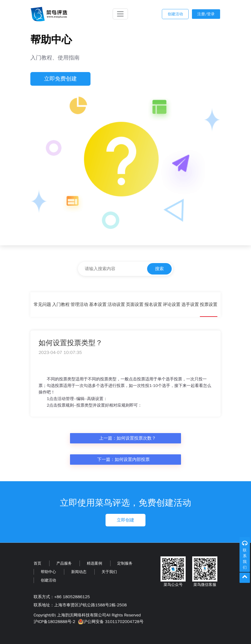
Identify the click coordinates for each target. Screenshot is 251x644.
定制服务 (125, 563)
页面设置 (135, 305)
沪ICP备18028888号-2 (54, 622)
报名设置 (153, 305)
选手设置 (190, 305)
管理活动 (79, 305)
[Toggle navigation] (120, 14)
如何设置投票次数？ (136, 438)
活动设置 (116, 305)
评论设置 (172, 305)
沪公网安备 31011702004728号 (110, 622)
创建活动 (175, 14)
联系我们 (245, 559)
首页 (37, 563)
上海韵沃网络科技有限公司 (81, 615)
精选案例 (94, 563)
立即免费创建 (60, 79)
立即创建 (125, 520)
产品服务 (64, 563)
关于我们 (109, 572)
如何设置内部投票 (132, 460)
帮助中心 (48, 572)
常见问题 (42, 305)
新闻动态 (79, 572)
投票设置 (209, 305)
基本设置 (98, 305)
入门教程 (61, 305)
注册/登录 (206, 14)
